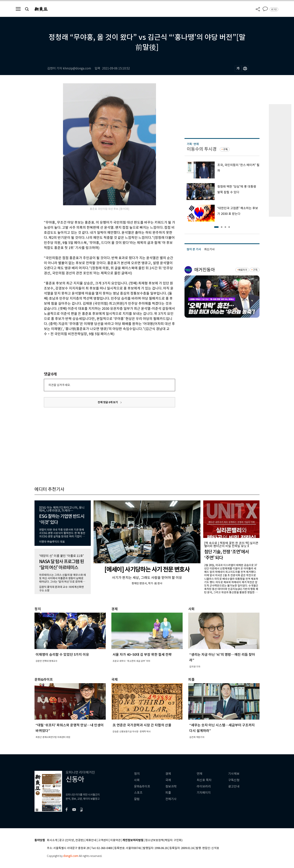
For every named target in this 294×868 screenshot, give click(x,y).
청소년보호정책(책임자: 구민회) (164, 840)
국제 (168, 780)
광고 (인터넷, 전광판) (72, 840)
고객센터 (103, 840)
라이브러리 (204, 786)
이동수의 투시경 (202, 149)
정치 (137, 774)
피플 (168, 793)
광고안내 (234, 786)
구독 (225, 149)
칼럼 (137, 799)
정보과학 (171, 786)
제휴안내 (91, 840)
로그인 (274, 9)
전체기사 (171, 799)
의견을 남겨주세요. (59, 385)
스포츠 (138, 793)
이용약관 (115, 840)
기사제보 (234, 774)
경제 (168, 774)
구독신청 (234, 780)
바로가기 (243, 270)
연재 (199, 774)
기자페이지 (204, 793)
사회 (137, 780)
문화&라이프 (142, 786)
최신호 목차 (204, 780)
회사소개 (52, 840)
